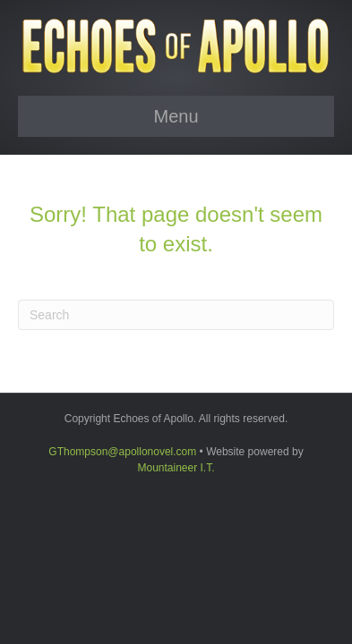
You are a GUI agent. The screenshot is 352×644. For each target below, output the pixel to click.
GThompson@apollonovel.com (122, 452)
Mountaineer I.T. (176, 468)
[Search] (176, 315)
